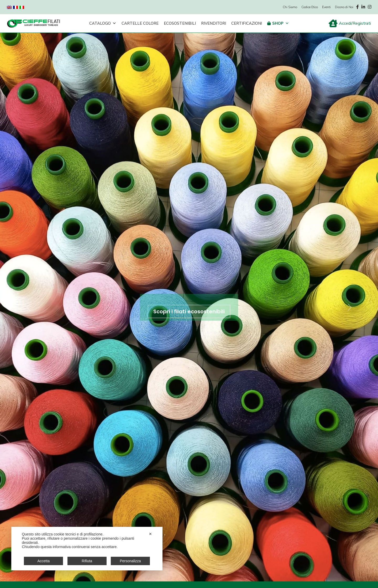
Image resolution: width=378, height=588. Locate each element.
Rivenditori (214, 23)
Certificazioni (247, 23)
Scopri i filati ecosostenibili (189, 311)
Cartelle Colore (140, 23)
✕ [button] (150, 534)
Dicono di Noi (344, 7)
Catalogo (103, 23)
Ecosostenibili (180, 23)
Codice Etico (310, 7)
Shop (281, 23)
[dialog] (87, 549)
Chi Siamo (290, 7)
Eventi (326, 7)
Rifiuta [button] (87, 561)
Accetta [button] (44, 561)
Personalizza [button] (130, 561)
